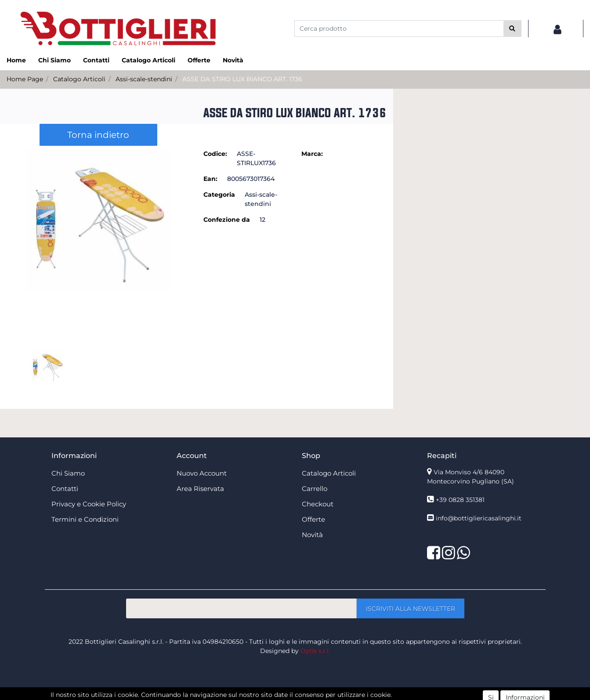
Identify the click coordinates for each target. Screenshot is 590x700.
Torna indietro (98, 135)
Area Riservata (200, 489)
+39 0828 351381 (460, 500)
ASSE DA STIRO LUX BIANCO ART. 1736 (242, 79)
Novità (233, 60)
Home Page (25, 79)
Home (16, 60)
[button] (512, 29)
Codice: (215, 154)
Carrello (315, 489)
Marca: (312, 154)
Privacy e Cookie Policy (89, 504)
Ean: (210, 179)
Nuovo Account (202, 473)
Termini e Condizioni (85, 519)
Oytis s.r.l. (315, 651)
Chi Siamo (54, 60)
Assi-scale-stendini (144, 79)
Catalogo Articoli (148, 60)
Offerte (199, 60)
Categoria (219, 195)
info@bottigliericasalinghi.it (479, 518)
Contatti (96, 60)
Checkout (318, 504)
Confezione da (227, 220)
